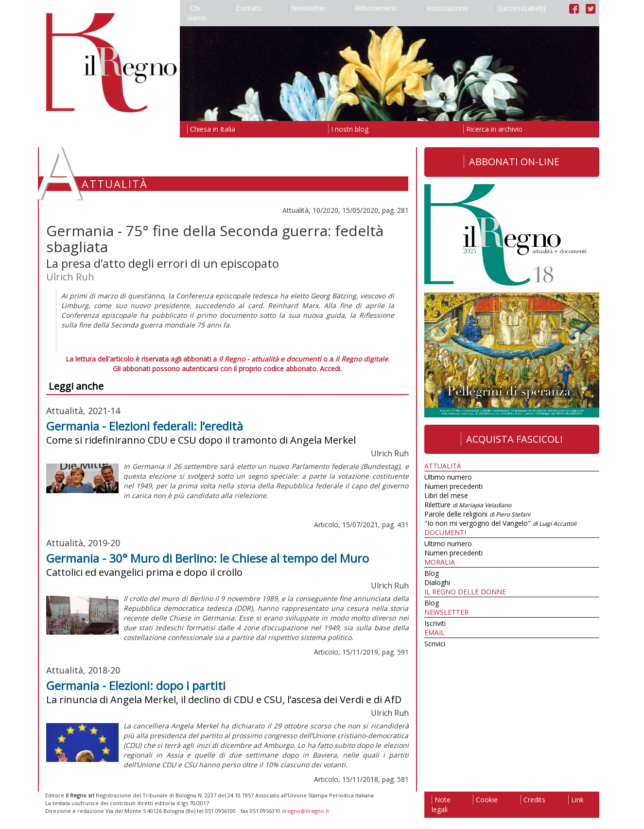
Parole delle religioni (477, 514)
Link (576, 800)
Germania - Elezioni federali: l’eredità (145, 426)
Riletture (468, 505)
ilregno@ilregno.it (305, 811)
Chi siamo (197, 13)
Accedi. (331, 369)
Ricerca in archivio (493, 129)
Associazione (446, 8)
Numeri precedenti (453, 486)
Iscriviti (435, 623)
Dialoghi (437, 582)
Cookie (485, 800)
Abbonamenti (374, 8)
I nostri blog (348, 129)
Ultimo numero (448, 477)
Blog (432, 573)
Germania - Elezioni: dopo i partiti (136, 685)
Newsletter (307, 8)
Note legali (441, 804)
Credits (533, 800)
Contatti (247, 8)
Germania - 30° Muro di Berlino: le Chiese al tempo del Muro (208, 558)
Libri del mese (446, 495)
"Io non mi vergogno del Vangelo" (500, 523)
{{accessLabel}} (520, 8)
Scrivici (435, 644)
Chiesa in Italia (211, 129)
